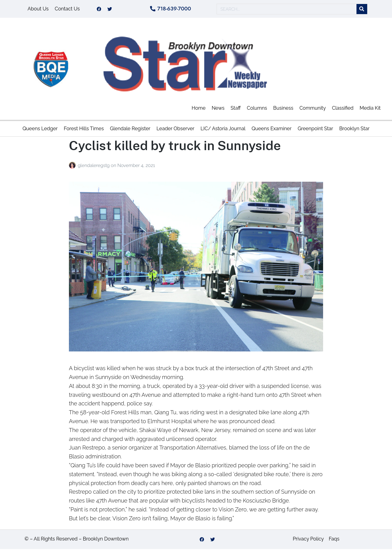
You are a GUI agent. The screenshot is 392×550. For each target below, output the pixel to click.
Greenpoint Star (315, 130)
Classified (343, 109)
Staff (236, 109)
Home (199, 109)
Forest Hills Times (84, 130)
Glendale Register (130, 130)
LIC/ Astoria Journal (223, 130)
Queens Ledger (40, 130)
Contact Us (67, 9)
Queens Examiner (271, 130)
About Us (38, 9)
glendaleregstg (94, 166)
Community (313, 109)
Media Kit (370, 109)
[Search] (362, 10)
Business (283, 109)
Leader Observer (175, 130)
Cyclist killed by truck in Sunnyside (175, 147)
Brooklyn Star (354, 130)
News (218, 109)
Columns (257, 109)
